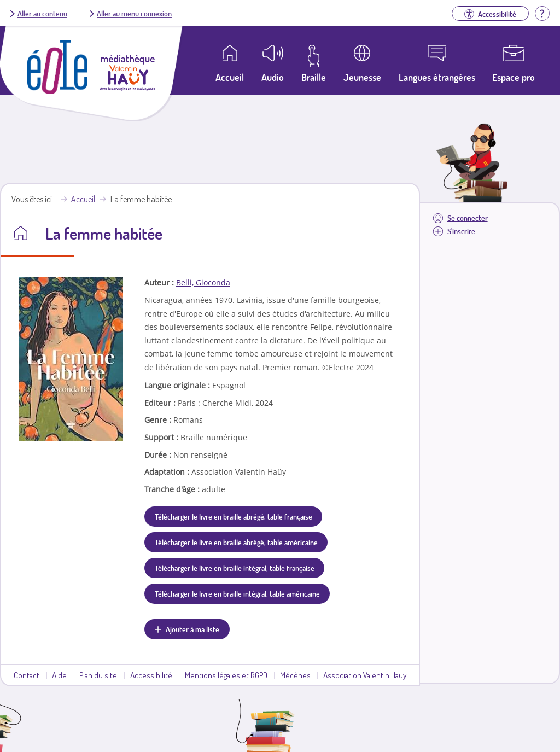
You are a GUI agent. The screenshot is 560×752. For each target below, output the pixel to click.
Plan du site (98, 675)
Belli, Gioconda (203, 282)
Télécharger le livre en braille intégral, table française (235, 568)
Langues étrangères (437, 77)
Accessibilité (151, 675)
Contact (27, 675)
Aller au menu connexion (134, 13)
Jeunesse (362, 77)
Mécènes (295, 675)
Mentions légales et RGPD (226, 675)
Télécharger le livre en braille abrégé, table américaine (236, 542)
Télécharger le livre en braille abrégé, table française (234, 516)
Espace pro (514, 77)
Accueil (83, 199)
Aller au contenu (42, 13)
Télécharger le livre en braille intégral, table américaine (237, 593)
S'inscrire (461, 231)
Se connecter (468, 218)
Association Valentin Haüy (365, 675)
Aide (59, 675)
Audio (273, 77)
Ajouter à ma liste (192, 629)
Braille (314, 77)
